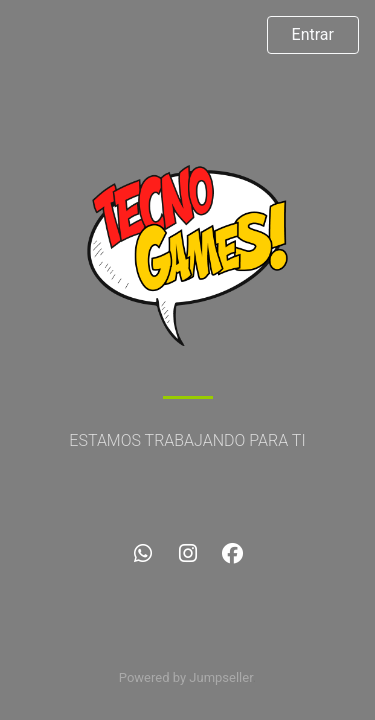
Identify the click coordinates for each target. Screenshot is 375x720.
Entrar (313, 34)
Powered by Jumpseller (186, 677)
